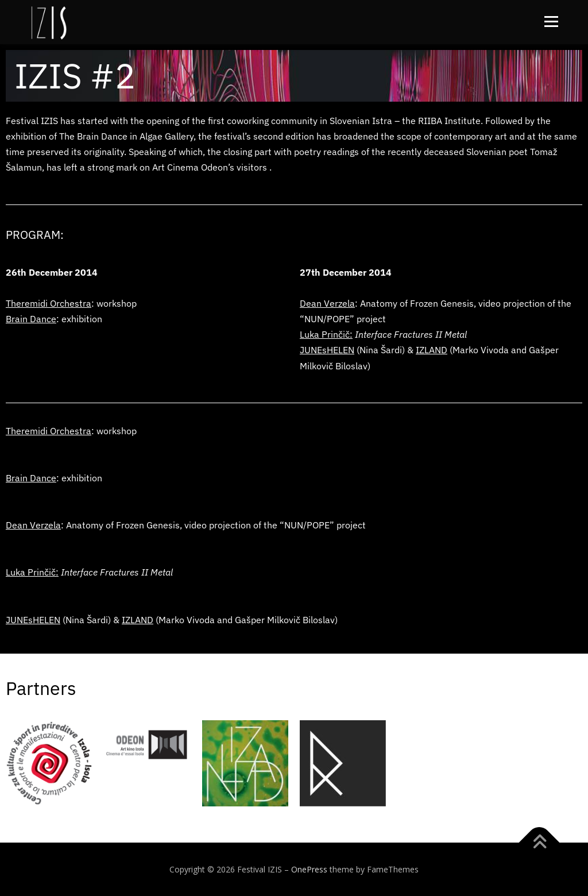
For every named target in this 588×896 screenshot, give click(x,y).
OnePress (309, 869)
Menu (551, 22)
